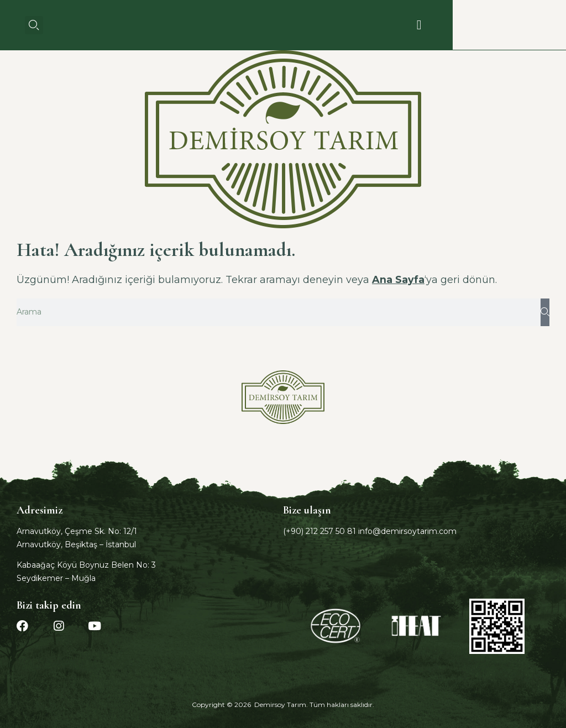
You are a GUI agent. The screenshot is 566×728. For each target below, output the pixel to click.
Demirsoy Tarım (280, 705)
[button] (34, 25)
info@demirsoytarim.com (407, 531)
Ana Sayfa (398, 280)
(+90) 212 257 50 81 (319, 531)
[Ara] (545, 312)
